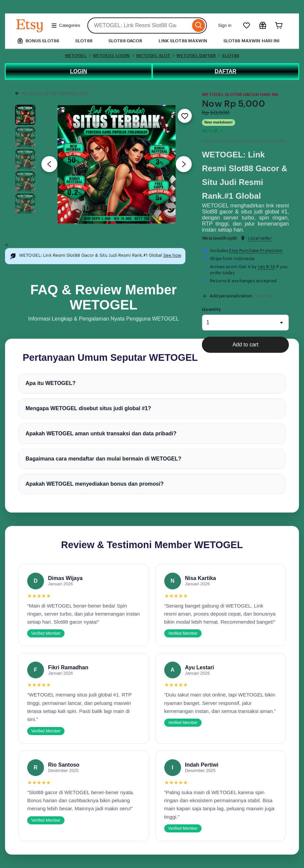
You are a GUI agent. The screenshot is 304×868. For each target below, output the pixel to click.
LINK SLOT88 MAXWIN (183, 41)
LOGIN (78, 71)
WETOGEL (76, 56)
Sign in (225, 25)
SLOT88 (84, 41)
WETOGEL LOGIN (111, 56)
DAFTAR (226, 71)
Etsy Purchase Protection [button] (256, 251)
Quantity (211, 309)
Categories (66, 26)
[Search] (199, 26)
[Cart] (279, 26)
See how (172, 255)
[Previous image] (49, 164)
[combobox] (139, 26)
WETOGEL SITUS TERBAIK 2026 (55, 93)
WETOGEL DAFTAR (196, 56)
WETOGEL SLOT (153, 56)
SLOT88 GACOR (126, 41)
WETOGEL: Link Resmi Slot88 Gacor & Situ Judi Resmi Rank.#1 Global (245, 175)
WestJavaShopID (219, 238)
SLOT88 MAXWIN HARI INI (252, 41)
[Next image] (184, 164)
